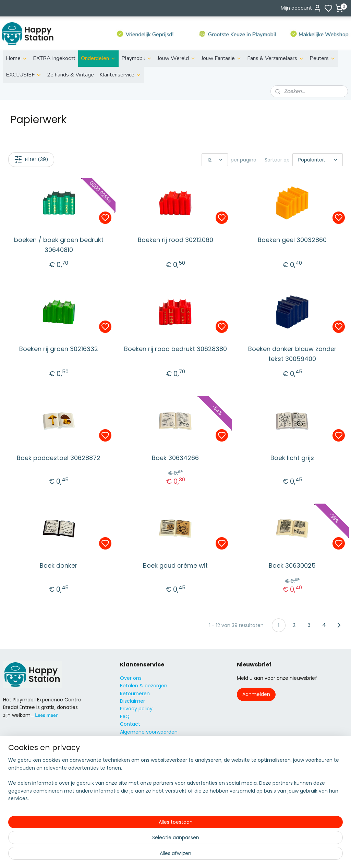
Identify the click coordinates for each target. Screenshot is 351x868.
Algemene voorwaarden (149, 732)
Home (17, 58)
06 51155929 (142, 789)
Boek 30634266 (175, 457)
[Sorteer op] (318, 160)
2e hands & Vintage (70, 75)
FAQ (125, 716)
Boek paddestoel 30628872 (59, 457)
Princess (13, 805)
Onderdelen (98, 58)
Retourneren (135, 694)
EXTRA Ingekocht (54, 58)
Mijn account (301, 8)
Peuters (323, 58)
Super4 (12, 812)
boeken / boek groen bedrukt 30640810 (59, 245)
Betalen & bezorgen (144, 686)
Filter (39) (31, 159)
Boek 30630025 (292, 565)
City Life (13, 774)
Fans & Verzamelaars (276, 58)
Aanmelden (256, 694)
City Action (16, 820)
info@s (128, 782)
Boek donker (59, 565)
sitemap (200, 855)
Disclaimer (132, 701)
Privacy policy (136, 709)
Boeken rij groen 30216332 (59, 349)
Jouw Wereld (177, 58)
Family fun (16, 782)
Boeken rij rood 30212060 (175, 240)
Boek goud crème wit (175, 565)
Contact (130, 724)
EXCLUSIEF (24, 75)
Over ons (131, 678)
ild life (15, 759)
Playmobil (137, 58)
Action (11, 766)
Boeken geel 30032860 (292, 240)
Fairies (10, 789)
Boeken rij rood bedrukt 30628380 (175, 349)
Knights (12, 797)
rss (215, 855)
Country (13, 828)
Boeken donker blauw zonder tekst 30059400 (292, 354)
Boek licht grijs (292, 457)
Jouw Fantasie (221, 58)
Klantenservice (120, 75)
